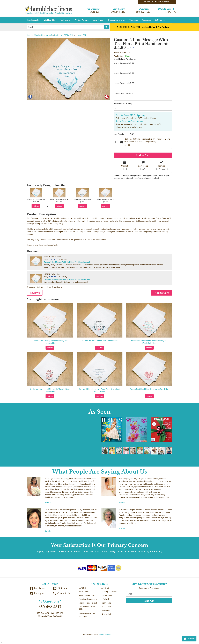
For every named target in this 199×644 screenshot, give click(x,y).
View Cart (157, 2)
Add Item (36, 206)
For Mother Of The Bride (64, 35)
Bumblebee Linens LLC (107, 634)
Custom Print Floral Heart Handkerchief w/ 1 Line (149, 389)
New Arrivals (106, 614)
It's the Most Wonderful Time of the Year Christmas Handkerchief (50, 390)
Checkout (166, 2)
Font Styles (83, 617)
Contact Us (62, 593)
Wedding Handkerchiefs (43, 35)
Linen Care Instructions (88, 599)
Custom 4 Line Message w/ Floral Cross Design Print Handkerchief (100, 390)
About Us (105, 588)
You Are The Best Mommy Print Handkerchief (100, 341)
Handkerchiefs (34, 20)
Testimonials (106, 603)
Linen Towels (99, 20)
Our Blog (82, 588)
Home (30, 35)
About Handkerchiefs (87, 595)
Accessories (146, 20)
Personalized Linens (117, 20)
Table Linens (66, 20)
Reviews (35, 293)
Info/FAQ (105, 599)
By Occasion (160, 20)
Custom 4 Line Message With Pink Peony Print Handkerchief (50, 342)
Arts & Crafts (84, 592)
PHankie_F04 (81, 35)
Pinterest (61, 588)
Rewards (189, 639)
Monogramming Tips (87, 613)
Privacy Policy (107, 595)
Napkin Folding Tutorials (88, 603)
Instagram (37, 593)
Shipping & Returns (109, 592)
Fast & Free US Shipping (131, 115)
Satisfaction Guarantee (129, 121)
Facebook (37, 588)
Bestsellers (106, 610)
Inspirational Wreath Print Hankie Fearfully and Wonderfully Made (149, 342)
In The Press (106, 607)
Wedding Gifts (50, 20)
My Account (148, 2)
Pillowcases (133, 20)
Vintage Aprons (82, 20)
